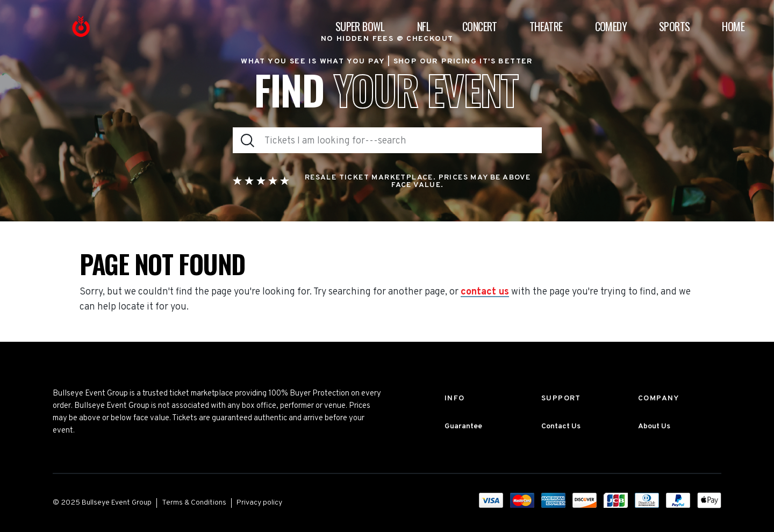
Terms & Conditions (194, 503)
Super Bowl (360, 26)
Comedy (611, 26)
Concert (480, 26)
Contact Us (561, 426)
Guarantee (463, 426)
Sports (674, 26)
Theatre (546, 26)
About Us (654, 426)
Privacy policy (259, 503)
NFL (424, 26)
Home (733, 26)
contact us (485, 292)
